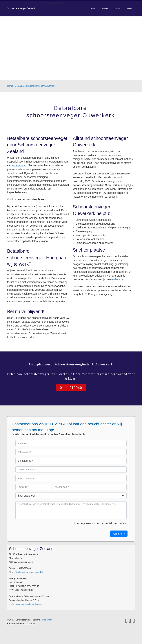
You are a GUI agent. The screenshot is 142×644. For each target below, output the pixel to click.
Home (10, 86)
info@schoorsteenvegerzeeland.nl (27, 572)
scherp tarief (19, 165)
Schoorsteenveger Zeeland (21, 8)
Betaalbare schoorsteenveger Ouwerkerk (35, 86)
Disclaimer (47, 620)
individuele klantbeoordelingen (26, 604)
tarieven (117, 279)
